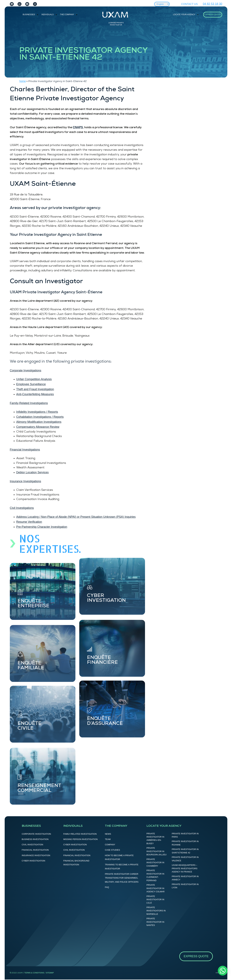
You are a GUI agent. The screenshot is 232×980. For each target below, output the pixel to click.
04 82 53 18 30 (213, 4)
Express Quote (213, 15)
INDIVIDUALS (47, 15)
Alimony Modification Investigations (39, 422)
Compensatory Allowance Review (38, 427)
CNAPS (78, 127)
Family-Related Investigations (29, 403)
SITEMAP (50, 973)
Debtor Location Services (32, 472)
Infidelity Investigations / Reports (37, 412)
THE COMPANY (67, 15)
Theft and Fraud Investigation (35, 389)
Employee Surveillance (31, 384)
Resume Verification (29, 522)
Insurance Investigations (25, 481)
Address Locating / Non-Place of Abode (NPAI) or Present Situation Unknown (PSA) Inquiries (76, 517)
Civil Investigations (22, 508)
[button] (223, 971)
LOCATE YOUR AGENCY (184, 15)
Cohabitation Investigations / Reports (40, 417)
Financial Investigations (25, 450)
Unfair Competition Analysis (34, 379)
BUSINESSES (29, 15)
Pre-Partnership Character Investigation (42, 527)
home (23, 81)
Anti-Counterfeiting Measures (35, 394)
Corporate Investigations (26, 370)
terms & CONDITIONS (34, 973)
